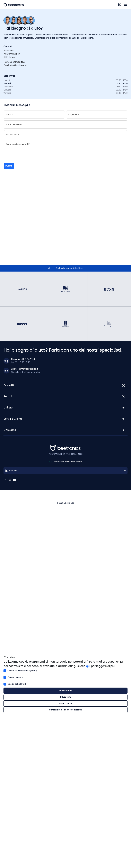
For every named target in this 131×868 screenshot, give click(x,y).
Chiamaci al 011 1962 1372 (23, 359)
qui (88, 666)
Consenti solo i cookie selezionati (65, 710)
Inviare (9, 166)
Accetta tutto (65, 691)
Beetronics (56, 446)
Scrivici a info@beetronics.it (24, 369)
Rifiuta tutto (65, 697)
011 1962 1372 (19, 62)
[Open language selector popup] (65, 471)
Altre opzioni (65, 703)
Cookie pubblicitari (15, 684)
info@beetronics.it (19, 65)
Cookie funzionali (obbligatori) (20, 671)
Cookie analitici (13, 677)
